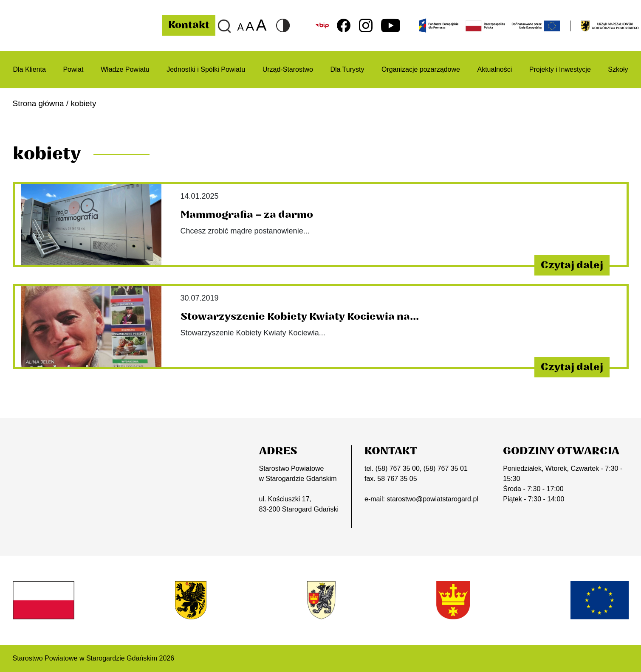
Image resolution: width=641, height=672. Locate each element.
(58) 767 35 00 (398, 468)
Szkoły (618, 69)
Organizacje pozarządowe (421, 69)
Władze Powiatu (125, 69)
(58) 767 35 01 (446, 468)
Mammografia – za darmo (247, 215)
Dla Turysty (347, 69)
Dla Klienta (30, 69)
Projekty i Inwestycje (560, 69)
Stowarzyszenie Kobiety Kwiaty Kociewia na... (300, 317)
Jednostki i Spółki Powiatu (206, 69)
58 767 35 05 (397, 479)
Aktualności (495, 69)
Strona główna (38, 103)
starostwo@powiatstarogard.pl (432, 499)
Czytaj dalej (572, 265)
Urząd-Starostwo (288, 69)
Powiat (73, 69)
